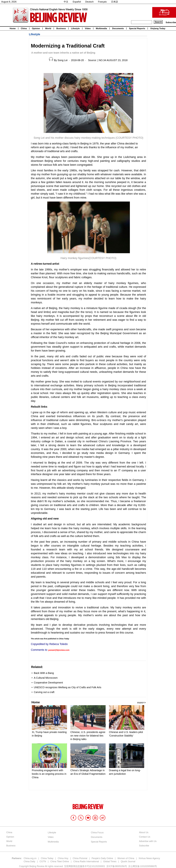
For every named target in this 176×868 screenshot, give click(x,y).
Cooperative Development (48, 683)
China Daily (29, 861)
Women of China (126, 858)
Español (77, 2)
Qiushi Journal (128, 861)
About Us (144, 832)
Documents (118, 28)
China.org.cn (30, 858)
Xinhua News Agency (149, 858)
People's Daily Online (102, 858)
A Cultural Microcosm (46, 678)
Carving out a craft (44, 692)
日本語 (115, 2)
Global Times (110, 861)
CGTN (43, 861)
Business (61, 28)
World (48, 28)
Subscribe (171, 22)
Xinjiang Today (158, 28)
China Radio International (86, 861)
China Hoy (63, 858)
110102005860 (147, 866)
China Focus (97, 833)
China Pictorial (80, 858)
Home (13, 28)
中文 (66, 2)
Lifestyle (75, 28)
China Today (47, 858)
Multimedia (101, 28)
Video (88, 28)
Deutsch (90, 2)
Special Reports (137, 28)
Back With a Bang (44, 673)
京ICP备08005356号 (117, 866)
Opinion (36, 28)
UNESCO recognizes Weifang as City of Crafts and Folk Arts (68, 687)
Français (102, 2)
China (24, 28)
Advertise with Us (148, 841)
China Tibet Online (60, 861)
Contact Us (145, 837)
